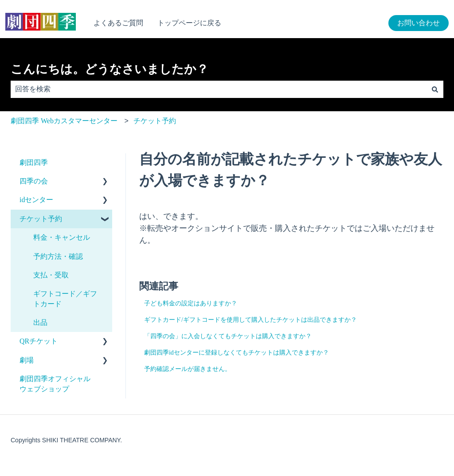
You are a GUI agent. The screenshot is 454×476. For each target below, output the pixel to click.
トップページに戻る (189, 23)
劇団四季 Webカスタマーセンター (64, 121)
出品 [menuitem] (40, 322)
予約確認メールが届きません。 (188, 369)
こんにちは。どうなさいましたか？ (110, 69)
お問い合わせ (419, 23)
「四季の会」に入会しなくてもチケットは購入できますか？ (228, 336)
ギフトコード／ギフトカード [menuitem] (65, 298)
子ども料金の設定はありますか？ (191, 303)
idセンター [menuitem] (36, 200)
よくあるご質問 (118, 23)
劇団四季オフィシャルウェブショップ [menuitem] (55, 384)
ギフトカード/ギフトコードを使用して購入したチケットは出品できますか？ (250, 320)
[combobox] (219, 89)
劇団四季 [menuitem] (34, 162)
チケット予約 (155, 121)
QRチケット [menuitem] (39, 341)
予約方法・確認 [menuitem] (58, 256)
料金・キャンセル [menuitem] (62, 237)
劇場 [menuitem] (27, 360)
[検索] (435, 89)
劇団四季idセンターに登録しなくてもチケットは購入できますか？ (237, 353)
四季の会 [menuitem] (34, 181)
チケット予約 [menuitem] (41, 219)
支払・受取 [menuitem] (51, 275)
